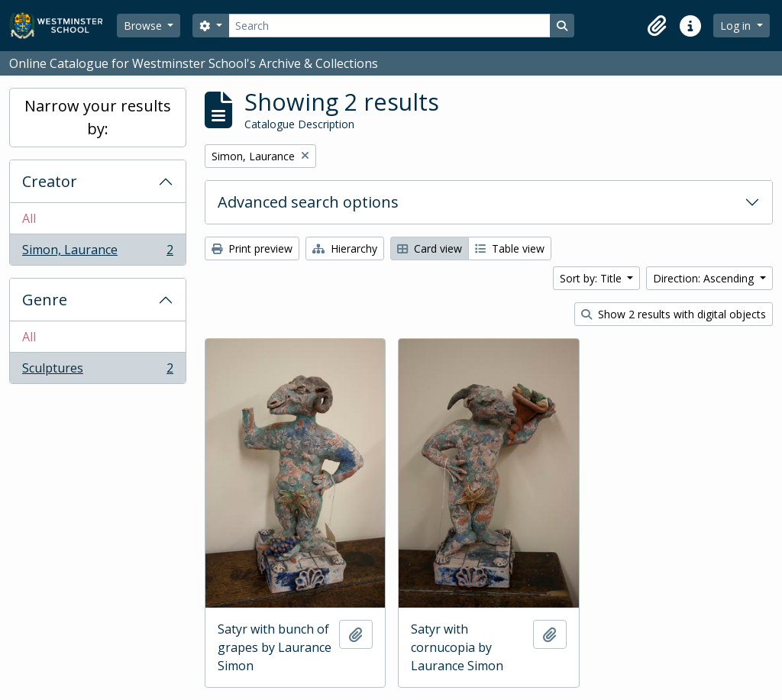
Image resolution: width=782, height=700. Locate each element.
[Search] (389, 26)
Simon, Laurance (97, 253)
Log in (737, 26)
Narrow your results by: (98, 117)
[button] (657, 26)
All (29, 218)
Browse (144, 26)
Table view (510, 248)
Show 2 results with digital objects (674, 314)
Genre (45, 300)
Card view (430, 248)
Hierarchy (345, 248)
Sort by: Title (592, 278)
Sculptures (97, 371)
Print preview (252, 248)
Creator (50, 181)
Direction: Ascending (705, 278)
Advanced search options (308, 202)
